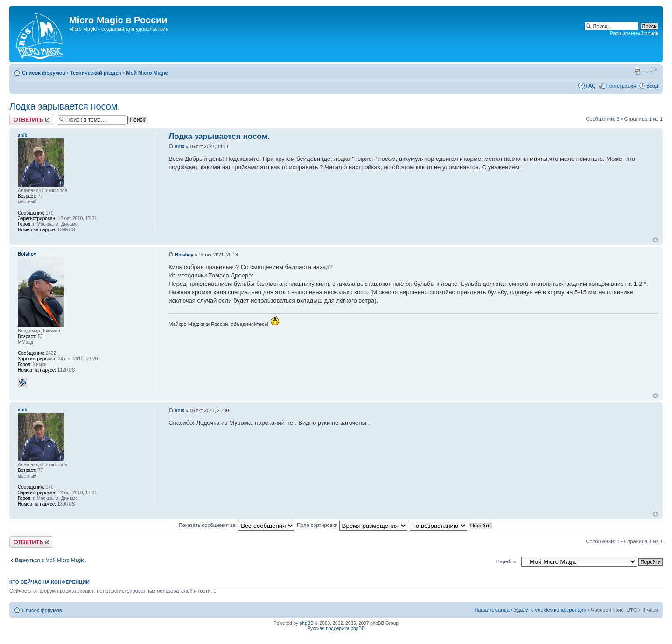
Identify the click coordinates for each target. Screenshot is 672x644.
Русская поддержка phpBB (336, 628)
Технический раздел (96, 73)
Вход (652, 86)
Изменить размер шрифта (651, 71)
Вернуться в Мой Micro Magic (50, 560)
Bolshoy (184, 255)
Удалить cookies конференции (550, 610)
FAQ (591, 86)
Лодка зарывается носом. (65, 106)
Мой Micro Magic (147, 73)
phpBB (307, 623)
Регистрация (621, 86)
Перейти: (507, 561)
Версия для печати (637, 71)
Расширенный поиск (634, 33)
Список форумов (44, 73)
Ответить (31, 120)
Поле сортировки (352, 525)
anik (180, 147)
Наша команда (492, 610)
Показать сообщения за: (237, 525)
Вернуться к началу (655, 240)
